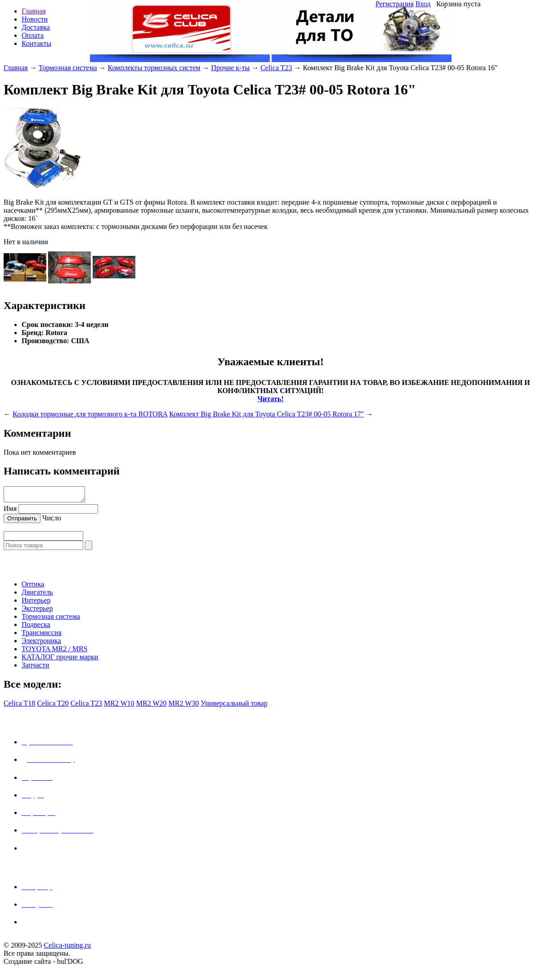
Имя (10, 511)
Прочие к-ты (230, 68)
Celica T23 (276, 68)
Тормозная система (68, 68)
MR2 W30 (184, 706)
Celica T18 (19, 706)
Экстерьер (37, 611)
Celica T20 (53, 706)
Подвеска (36, 627)
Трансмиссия (42, 635)
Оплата (33, 35)
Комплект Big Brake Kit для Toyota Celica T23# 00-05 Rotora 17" (266, 414)
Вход (423, 4)
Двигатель (37, 595)
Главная (34, 11)
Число (52, 521)
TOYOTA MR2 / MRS (54, 651)
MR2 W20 (152, 706)
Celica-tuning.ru (67, 948)
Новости (35, 19)
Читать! (270, 399)
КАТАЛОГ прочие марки (60, 660)
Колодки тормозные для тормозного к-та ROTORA (90, 414)
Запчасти (35, 668)
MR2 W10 (119, 706)
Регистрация (395, 4)
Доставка (36, 27)
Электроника (41, 643)
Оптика (33, 587)
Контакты (36, 43)
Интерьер (36, 603)
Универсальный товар (234, 706)
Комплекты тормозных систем (154, 68)
